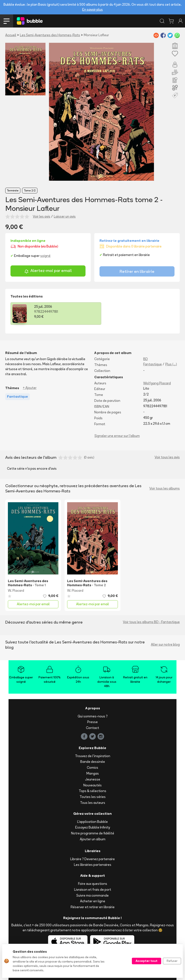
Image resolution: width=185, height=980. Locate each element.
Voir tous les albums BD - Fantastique (151, 622)
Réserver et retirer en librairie (93, 907)
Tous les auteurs (93, 803)
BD (146, 359)
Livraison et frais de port (93, 890)
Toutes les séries (93, 797)
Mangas (93, 773)
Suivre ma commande (92, 895)
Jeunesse (93, 779)
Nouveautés (92, 785)
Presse (92, 722)
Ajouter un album (93, 839)
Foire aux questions (93, 884)
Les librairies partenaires (93, 865)
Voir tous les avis (167, 457)
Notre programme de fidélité (93, 833)
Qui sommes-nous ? (93, 716)
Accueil (11, 35)
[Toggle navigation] (7, 21)
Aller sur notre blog (165, 644)
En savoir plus (92, 9)
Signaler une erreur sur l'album (117, 436)
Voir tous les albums (165, 488)
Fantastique (153, 364)
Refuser (172, 961)
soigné (45, 256)
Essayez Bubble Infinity (93, 827)
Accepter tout (147, 961)
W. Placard (16, 591)
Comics (92, 768)
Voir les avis (42, 216)
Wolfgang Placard (157, 383)
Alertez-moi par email (48, 271)
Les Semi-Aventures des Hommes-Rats (50, 35)
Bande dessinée (93, 762)
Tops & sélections (92, 791)
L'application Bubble (92, 822)
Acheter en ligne (93, 901)
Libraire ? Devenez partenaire (92, 859)
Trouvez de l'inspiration (93, 756)
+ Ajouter (30, 388)
